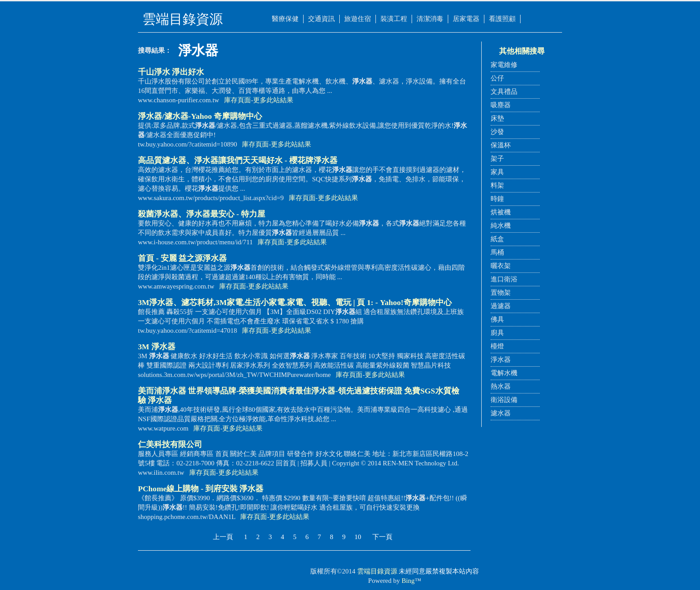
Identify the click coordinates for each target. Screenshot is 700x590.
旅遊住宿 (358, 19)
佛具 (497, 319)
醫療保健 (285, 19)
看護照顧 (502, 19)
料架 (497, 185)
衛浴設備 (504, 400)
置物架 (501, 293)
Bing (408, 581)
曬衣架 (501, 266)
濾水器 (501, 413)
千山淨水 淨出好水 (171, 72)
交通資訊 (321, 19)
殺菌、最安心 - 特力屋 (202, 214)
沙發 (497, 132)
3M (157, 347)
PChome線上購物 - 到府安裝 (201, 489)
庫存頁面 (237, 100)
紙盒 (497, 239)
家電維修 (504, 65)
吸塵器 (501, 105)
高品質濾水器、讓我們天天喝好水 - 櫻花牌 (238, 160)
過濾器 (501, 306)
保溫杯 (501, 145)
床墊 (497, 118)
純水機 (501, 226)
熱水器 (501, 386)
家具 (497, 172)
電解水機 (504, 373)
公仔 (497, 78)
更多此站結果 (273, 100)
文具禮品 (504, 92)
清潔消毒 (430, 19)
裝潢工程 (394, 19)
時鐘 (497, 199)
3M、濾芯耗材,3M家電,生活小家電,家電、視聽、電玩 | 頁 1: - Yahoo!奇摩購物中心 (295, 302)
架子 (497, 159)
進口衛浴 (504, 279)
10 (358, 537)
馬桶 (497, 252)
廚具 (497, 333)
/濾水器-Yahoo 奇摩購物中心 (200, 116)
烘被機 (501, 212)
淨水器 (501, 360)
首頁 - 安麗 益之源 (182, 258)
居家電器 (466, 19)
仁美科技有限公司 (170, 444)
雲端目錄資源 (377, 571)
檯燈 (497, 346)
